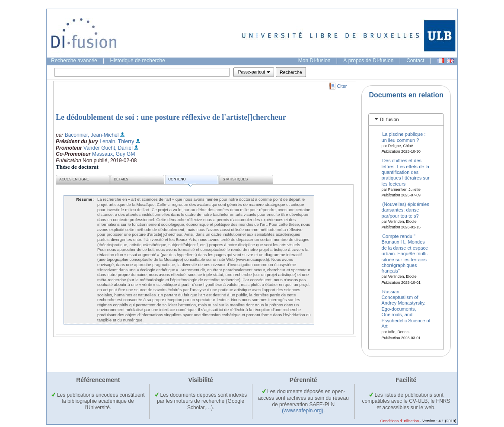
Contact (415, 61)
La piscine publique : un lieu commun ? (404, 137)
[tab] (406, 120)
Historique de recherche (138, 61)
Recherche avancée (74, 61)
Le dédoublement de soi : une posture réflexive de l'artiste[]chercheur (171, 117)
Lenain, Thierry (117, 141)
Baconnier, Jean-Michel (92, 135)
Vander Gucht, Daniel (108, 148)
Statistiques (235, 179)
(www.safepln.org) (303, 411)
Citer (342, 86)
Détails (121, 179)
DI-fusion (389, 119)
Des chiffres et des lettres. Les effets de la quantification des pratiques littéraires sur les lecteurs (406, 172)
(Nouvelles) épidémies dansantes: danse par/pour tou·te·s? (405, 210)
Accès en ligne (74, 179)
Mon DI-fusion (314, 61)
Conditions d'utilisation (400, 421)
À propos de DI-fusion (368, 61)
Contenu (182, 181)
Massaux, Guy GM (113, 154)
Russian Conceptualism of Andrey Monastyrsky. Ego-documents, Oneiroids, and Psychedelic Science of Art (406, 308)
